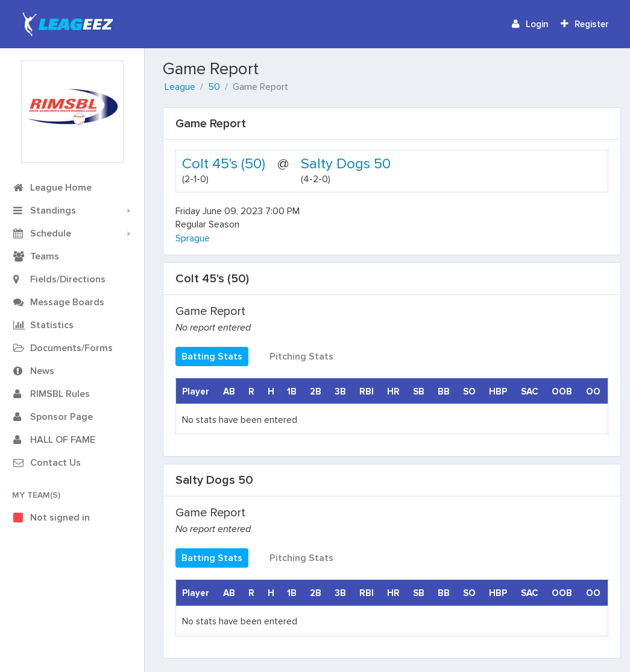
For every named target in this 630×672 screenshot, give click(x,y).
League (180, 87)
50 (214, 87)
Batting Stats (212, 357)
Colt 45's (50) (224, 164)
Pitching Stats (301, 357)
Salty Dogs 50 (346, 164)
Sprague (193, 238)
